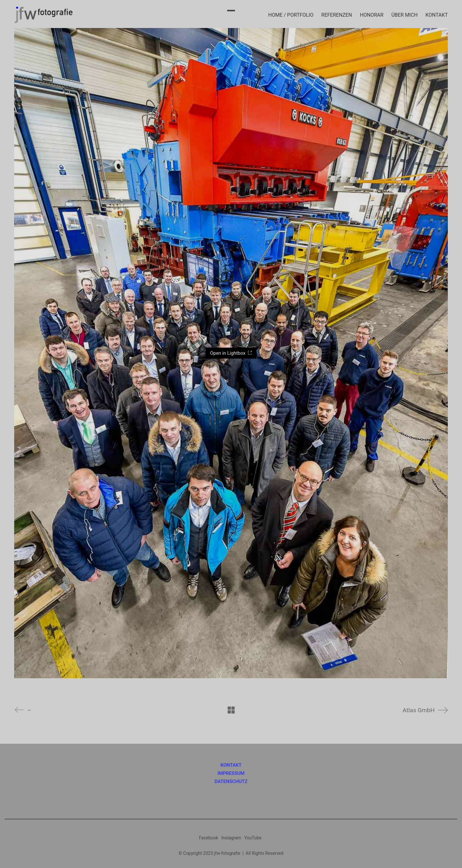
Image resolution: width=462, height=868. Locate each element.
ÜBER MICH (405, 15)
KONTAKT (437, 15)
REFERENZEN (337, 15)
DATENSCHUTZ (231, 782)
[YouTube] (253, 838)
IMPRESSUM (231, 773)
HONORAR (372, 15)
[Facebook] (209, 838)
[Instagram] (231, 838)
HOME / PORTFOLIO (291, 15)
